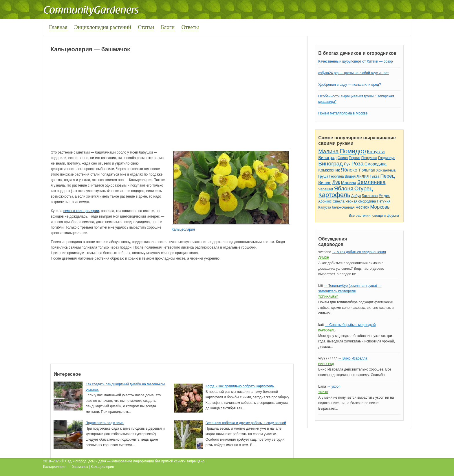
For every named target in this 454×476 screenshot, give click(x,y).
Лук (347, 164)
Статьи (146, 27)
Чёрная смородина (361, 201)
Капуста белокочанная (336, 207)
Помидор (353, 151)
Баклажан (370, 196)
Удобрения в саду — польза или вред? (349, 85)
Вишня (350, 176)
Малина (328, 151)
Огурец (364, 188)
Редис (385, 196)
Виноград (327, 158)
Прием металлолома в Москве (343, 113)
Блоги (168, 27)
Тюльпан (367, 170)
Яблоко (349, 170)
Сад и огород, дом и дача (86, 461)
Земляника (371, 182)
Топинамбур (328, 297)
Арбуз (356, 196)
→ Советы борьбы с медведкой (350, 325)
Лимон (324, 258)
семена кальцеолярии (81, 211)
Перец (388, 176)
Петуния (384, 201)
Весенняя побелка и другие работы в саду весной (246, 423)
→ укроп (334, 386)
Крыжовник (329, 170)
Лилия (363, 176)
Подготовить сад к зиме (104, 423)
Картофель (334, 195)
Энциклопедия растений (103, 27)
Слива (343, 158)
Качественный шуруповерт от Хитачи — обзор (355, 61)
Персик (355, 158)
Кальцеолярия (183, 229)
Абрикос (325, 201)
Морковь (380, 207)
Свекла (339, 201)
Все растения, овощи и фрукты (374, 216)
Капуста (376, 152)
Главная (58, 27)
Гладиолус (387, 158)
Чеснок (362, 207)
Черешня (326, 189)
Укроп (323, 392)
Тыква (375, 176)
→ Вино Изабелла (353, 358)
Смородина (376, 164)
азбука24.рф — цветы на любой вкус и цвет (354, 73)
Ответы (190, 27)
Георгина (336, 176)
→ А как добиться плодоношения (359, 252)
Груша (323, 176)
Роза (357, 164)
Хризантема (386, 170)
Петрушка (369, 158)
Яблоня (344, 188)
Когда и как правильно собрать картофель (240, 386)
